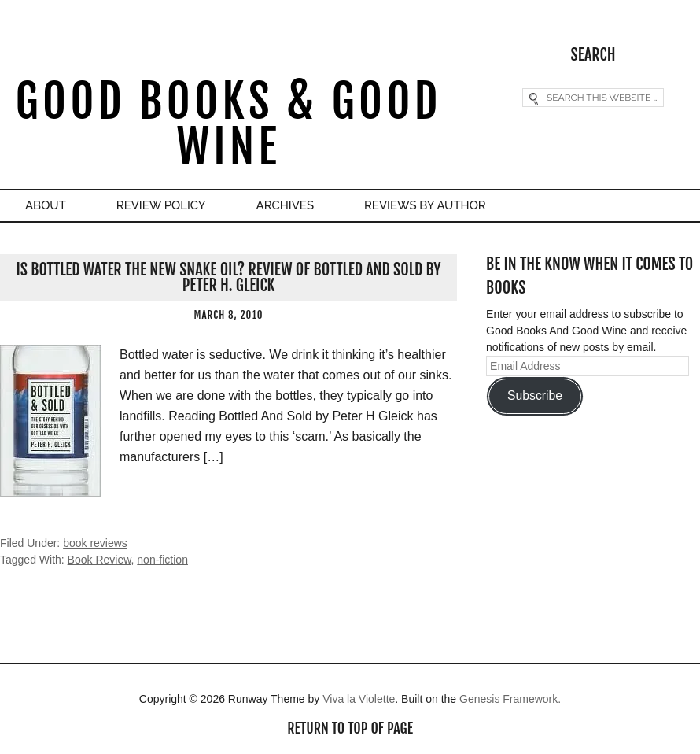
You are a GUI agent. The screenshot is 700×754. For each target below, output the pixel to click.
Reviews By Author (425, 205)
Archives (285, 205)
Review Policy (161, 205)
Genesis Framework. (510, 699)
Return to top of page (350, 728)
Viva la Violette (359, 699)
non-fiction (162, 560)
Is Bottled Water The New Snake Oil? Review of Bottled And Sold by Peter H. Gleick (228, 277)
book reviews (95, 543)
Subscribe (535, 395)
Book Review (99, 560)
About (46, 205)
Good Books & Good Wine (229, 124)
